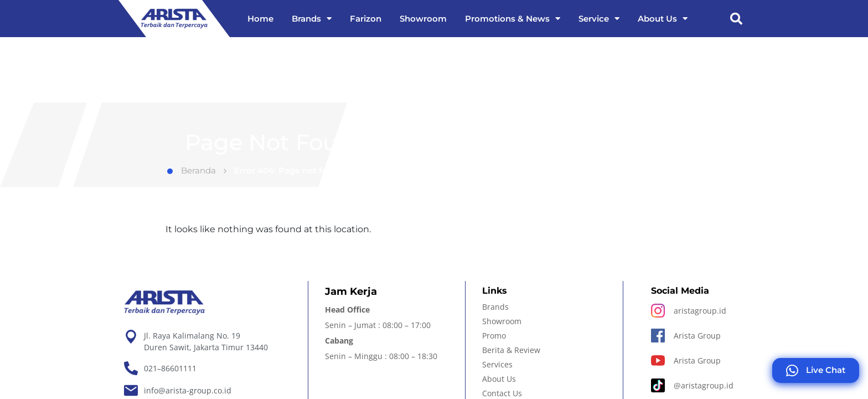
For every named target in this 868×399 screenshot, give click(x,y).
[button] (736, 19)
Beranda (192, 170)
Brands (312, 19)
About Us (663, 19)
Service (599, 19)
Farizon (366, 19)
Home (260, 19)
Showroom (423, 19)
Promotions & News (513, 19)
